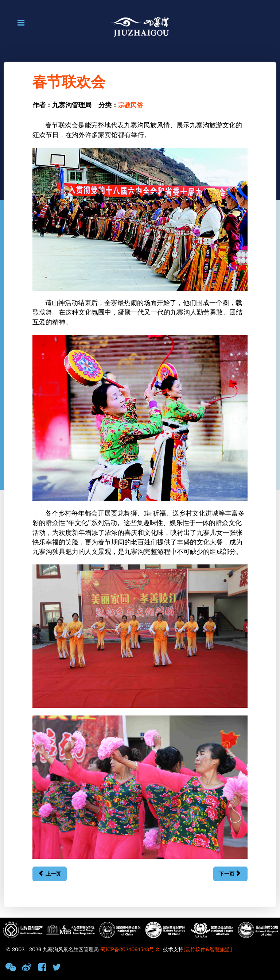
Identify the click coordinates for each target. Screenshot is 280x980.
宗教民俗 (131, 105)
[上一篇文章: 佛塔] (49, 874)
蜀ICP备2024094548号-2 (130, 950)
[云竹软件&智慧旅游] (208, 950)
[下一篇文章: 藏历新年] (230, 874)
